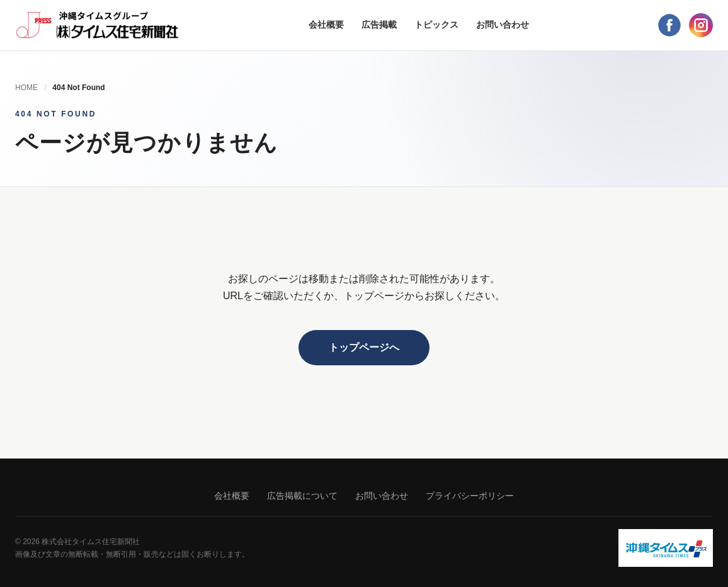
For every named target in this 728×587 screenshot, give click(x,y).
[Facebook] (669, 25)
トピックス (436, 25)
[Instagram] (701, 25)
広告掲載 (379, 25)
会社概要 (326, 25)
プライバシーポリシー (470, 496)
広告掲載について (302, 496)
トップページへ (364, 347)
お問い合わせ (503, 25)
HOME (26, 88)
